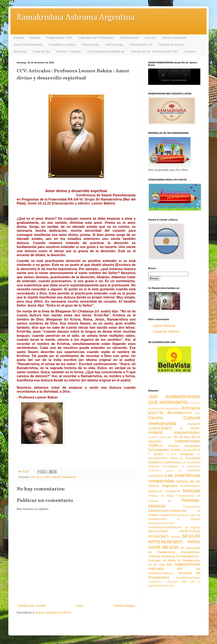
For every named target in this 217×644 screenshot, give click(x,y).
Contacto (190, 51)
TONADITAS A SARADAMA (163, 582)
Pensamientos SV (141, 45)
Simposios (168, 556)
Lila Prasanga (114, 45)
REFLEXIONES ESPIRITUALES (174, 531)
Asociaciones (90, 45)
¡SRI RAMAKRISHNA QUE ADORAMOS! (174, 400)
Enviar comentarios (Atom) (53, 613)
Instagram (187, 454)
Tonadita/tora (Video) (62, 45)
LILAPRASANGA (190, 486)
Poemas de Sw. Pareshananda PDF (154, 51)
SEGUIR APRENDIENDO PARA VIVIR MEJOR (174, 542)
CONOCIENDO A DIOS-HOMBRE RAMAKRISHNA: (174, 431)
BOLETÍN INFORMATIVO (170, 413)
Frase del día (41, 51)
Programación (192, 507)
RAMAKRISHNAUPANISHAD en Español (174, 527)
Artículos (150, 38)
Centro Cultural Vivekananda (59, 477)
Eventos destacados (184, 446)
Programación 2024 (59, 38)
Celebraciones (129, 38)
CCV (198, 413)
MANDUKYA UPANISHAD (164, 491)
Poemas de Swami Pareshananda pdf (174, 496)
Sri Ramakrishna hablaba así (106, 51)
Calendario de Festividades (96, 38)
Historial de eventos (172, 45)
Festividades (159, 450)
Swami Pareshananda (28, 45)
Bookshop (20, 51)
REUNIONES (158, 537)
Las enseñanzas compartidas (174, 478)
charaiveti (194, 424)
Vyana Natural (164, 326)
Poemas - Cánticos (68, 51)
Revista (176, 537)
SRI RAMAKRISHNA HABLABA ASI (174, 567)
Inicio (80, 606)
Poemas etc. (160, 501)
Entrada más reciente (32, 606)
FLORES (172, 454)
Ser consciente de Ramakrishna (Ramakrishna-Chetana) (174, 552)
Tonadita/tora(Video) (188, 578)
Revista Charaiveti (174, 38)
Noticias (35, 38)
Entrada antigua (124, 606)
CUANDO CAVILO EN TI (161, 437)
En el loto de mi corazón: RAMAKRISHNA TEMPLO (174, 441)
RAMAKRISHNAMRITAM (161, 523)
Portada (18, 38)
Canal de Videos (166, 331)
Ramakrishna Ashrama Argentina (76, 18)
